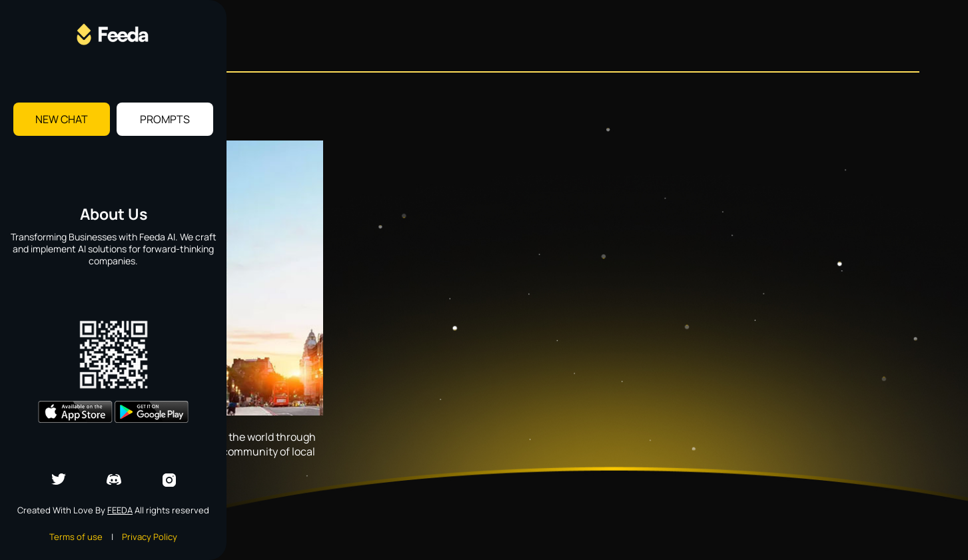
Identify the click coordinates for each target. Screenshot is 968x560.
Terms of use (76, 537)
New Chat (62, 119)
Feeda (120, 510)
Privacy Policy (150, 537)
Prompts (165, 119)
